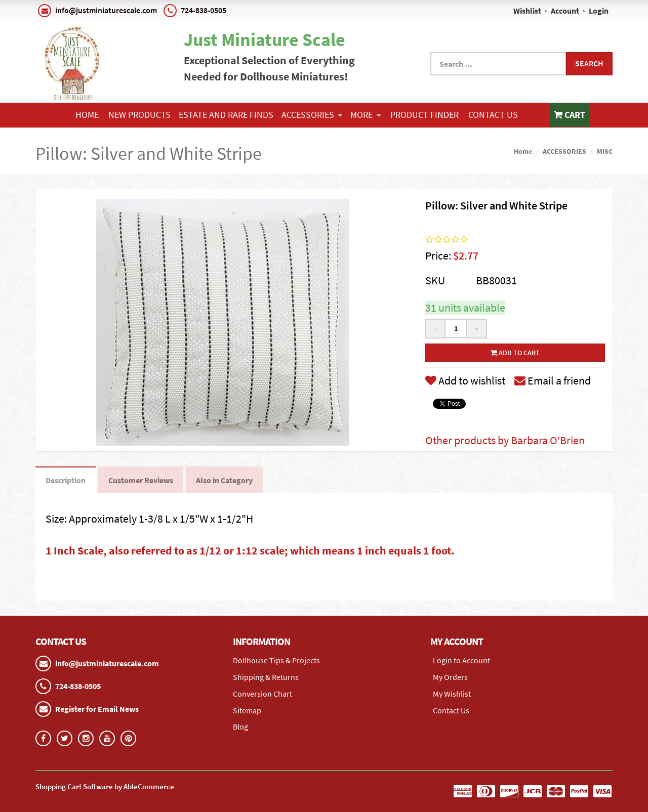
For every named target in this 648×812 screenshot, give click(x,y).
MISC (605, 151)
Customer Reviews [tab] (141, 480)
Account (565, 11)
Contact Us (493, 115)
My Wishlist (452, 694)
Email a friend (553, 380)
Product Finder (424, 115)
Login (599, 11)
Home (87, 115)
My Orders (450, 677)
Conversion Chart (262, 694)
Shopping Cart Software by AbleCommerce (105, 786)
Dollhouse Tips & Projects (276, 660)
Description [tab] (66, 480)
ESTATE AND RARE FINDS (226, 115)
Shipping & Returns (266, 677)
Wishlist (527, 11)
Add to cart (515, 353)
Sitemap (247, 710)
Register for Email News (97, 709)
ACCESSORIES (312, 115)
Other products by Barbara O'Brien (505, 440)
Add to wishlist (465, 380)
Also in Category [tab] (224, 480)
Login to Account (461, 660)
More (366, 115)
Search (589, 63)
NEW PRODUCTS (139, 115)
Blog (240, 726)
